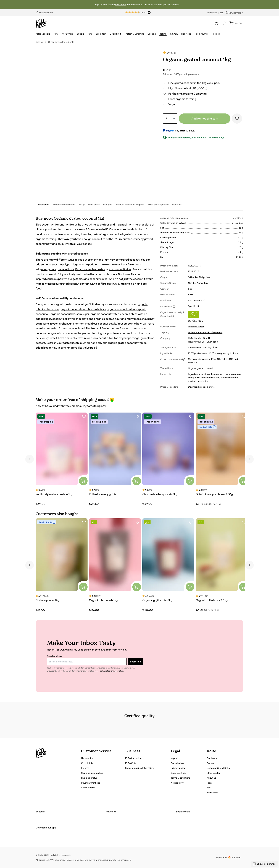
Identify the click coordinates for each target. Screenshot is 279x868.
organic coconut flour (107, 319)
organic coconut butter (121, 309)
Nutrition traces (196, 327)
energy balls (49, 269)
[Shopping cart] (236, 23)
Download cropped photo (201, 387)
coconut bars (66, 269)
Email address (54, 656)
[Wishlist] (216, 24)
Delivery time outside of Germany (206, 332)
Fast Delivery (44, 12)
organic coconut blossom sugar (70, 314)
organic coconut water (105, 314)
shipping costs (191, 74)
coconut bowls (107, 323)
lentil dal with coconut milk (93, 274)
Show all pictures (264, 864)
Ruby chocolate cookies (90, 269)
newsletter (121, 4)
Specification (195, 306)
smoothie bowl (133, 323)
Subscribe (135, 662)
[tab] (43, 205)
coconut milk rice (120, 269)
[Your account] (224, 24)
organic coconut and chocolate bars (83, 309)
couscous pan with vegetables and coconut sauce (77, 279)
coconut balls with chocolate (70, 319)
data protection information (112, 671)
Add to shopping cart (205, 118)
